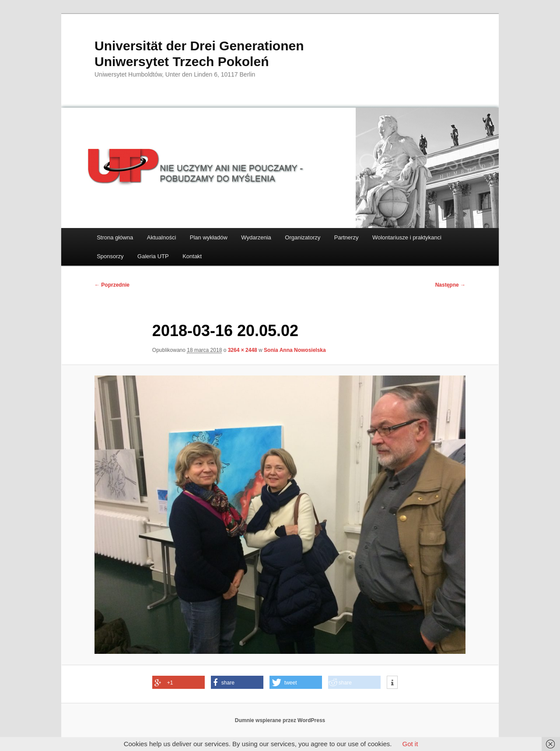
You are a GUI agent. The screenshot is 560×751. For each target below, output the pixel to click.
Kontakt (192, 256)
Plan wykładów (209, 237)
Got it (410, 744)
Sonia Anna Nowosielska (295, 350)
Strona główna (115, 237)
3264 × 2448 (243, 350)
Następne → (450, 285)
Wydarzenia (256, 237)
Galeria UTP (153, 256)
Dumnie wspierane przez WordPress (280, 720)
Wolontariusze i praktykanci (407, 237)
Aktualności (161, 237)
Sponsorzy (110, 256)
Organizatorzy (303, 237)
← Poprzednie (112, 285)
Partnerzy (346, 237)
